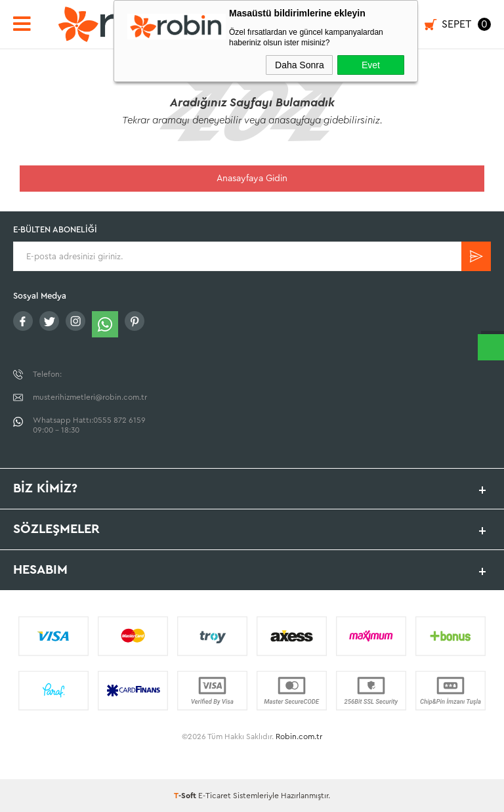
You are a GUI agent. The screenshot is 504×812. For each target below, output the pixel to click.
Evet (371, 65)
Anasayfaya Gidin (252, 179)
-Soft (186, 796)
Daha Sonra (300, 65)
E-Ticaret (215, 796)
